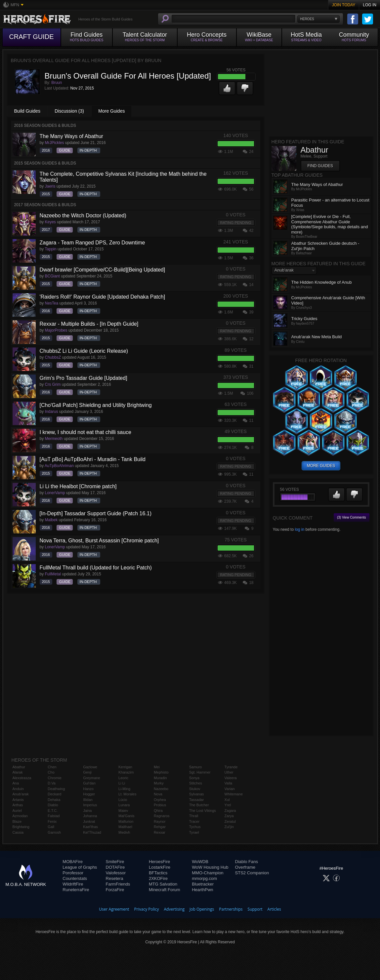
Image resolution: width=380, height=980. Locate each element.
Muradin (160, 778)
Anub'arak (21, 794)
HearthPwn (202, 890)
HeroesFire (159, 862)
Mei (157, 767)
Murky (159, 783)
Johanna (90, 816)
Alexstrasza (22, 778)
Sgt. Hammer (200, 772)
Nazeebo (161, 789)
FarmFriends (118, 884)
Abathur (19, 767)
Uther (229, 772)
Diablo (53, 805)
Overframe (245, 867)
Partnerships (231, 909)
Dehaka (54, 800)
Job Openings (202, 909)
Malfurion (126, 821)
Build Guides (27, 111)
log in (299, 529)
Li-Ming (124, 789)
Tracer (194, 821)
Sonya (194, 778)
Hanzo (88, 789)
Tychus (195, 827)
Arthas (18, 805)
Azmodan (20, 816)
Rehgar (160, 827)
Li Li (122, 783)
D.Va (52, 783)
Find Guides (320, 166)
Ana (16, 783)
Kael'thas (90, 827)
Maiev (123, 811)
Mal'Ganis (127, 816)
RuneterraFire (76, 890)
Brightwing (21, 827)
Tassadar (197, 800)
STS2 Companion (252, 873)
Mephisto (161, 772)
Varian (230, 789)
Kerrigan (125, 767)
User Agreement (114, 909)
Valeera (231, 778)
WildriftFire (73, 884)
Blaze (17, 821)
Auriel (17, 811)
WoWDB (200, 862)
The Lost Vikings (203, 811)
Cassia (18, 832)
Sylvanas (197, 794)
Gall (51, 827)
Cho (51, 772)
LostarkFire (160, 867)
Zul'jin (229, 827)
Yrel (228, 805)
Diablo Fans (247, 862)
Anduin (18, 789)
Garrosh (54, 832)
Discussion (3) (69, 111)
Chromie (55, 778)
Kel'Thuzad (92, 832)
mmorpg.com (204, 878)
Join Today (344, 5)
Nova (158, 794)
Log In (370, 5)
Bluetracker (203, 884)
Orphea (160, 800)
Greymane (91, 778)
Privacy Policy (147, 909)
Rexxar (160, 832)
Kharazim (126, 772)
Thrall (194, 816)
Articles (274, 909)
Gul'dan (89, 783)
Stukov (195, 789)
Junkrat (89, 821)
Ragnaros (162, 816)
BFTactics (158, 873)
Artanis (18, 800)
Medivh (124, 832)
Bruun (57, 83)
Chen (52, 767)
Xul (227, 800)
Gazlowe (90, 767)
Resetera (115, 878)
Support (255, 909)
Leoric (123, 778)
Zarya (229, 816)
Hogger (89, 794)
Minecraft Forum (165, 890)
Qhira (158, 811)
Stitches (196, 783)
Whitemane (234, 794)
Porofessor (73, 873)
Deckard (54, 794)
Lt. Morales (127, 794)
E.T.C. (53, 811)
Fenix (52, 821)
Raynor (160, 821)
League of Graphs (80, 867)
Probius (160, 805)
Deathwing (56, 789)
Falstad (54, 816)
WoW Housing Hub (210, 867)
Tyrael (194, 832)
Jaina (87, 811)
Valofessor (116, 873)
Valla (229, 783)
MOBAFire (73, 862)
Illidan (88, 800)
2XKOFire (158, 878)
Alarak (18, 772)
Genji (87, 772)
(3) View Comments (352, 517)
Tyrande (231, 767)
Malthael (125, 827)
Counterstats (75, 878)
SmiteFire (115, 862)
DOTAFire (115, 867)
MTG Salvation (163, 884)
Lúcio (123, 800)
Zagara (230, 811)
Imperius (90, 805)
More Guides (111, 111)
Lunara (124, 805)
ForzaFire (115, 890)
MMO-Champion (208, 873)
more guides (321, 466)
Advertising (174, 909)
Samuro (196, 767)
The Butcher (199, 805)
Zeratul (230, 821)
